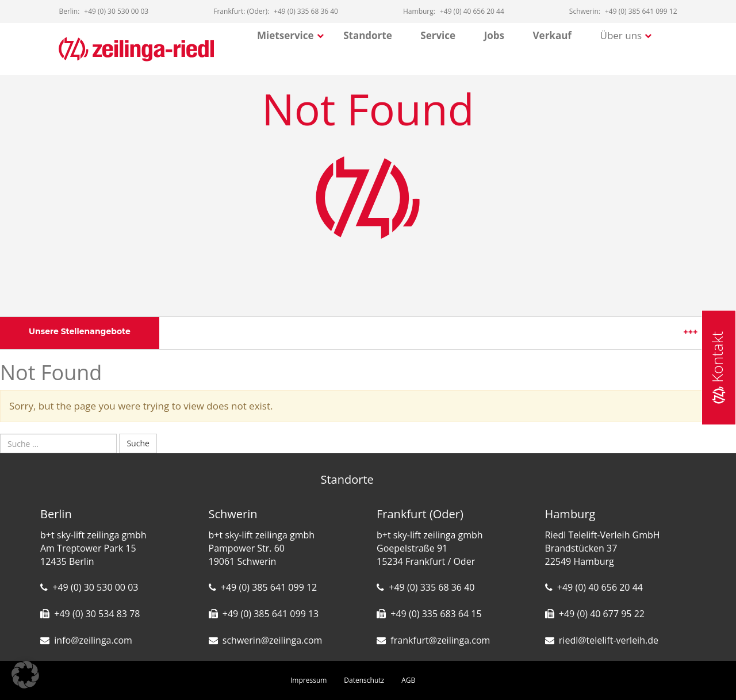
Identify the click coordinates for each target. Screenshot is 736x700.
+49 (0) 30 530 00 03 (95, 587)
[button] (25, 675)
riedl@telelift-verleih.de (609, 640)
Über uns (621, 35)
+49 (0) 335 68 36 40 (432, 587)
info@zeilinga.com (93, 640)
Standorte (368, 35)
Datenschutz (364, 680)
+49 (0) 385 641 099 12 (269, 587)
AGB (408, 680)
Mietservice (285, 35)
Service (438, 35)
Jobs (494, 35)
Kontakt (717, 367)
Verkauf (552, 35)
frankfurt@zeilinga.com (440, 640)
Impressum (308, 680)
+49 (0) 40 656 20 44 (600, 587)
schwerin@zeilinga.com (273, 640)
